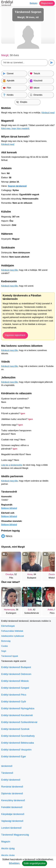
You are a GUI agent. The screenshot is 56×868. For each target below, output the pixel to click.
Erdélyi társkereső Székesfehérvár (19, 722)
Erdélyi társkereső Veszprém (16, 750)
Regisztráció (47, 3)
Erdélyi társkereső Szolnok (15, 729)
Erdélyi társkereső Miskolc (15, 681)
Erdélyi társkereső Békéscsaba (18, 743)
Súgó (4, 651)
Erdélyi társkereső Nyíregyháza (18, 708)
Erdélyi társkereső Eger (14, 757)
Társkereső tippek (10, 656)
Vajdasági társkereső (12, 821)
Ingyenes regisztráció (15, 335)
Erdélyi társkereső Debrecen (16, 674)
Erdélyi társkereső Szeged (15, 688)
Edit (30, 610)
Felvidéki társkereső (12, 807)
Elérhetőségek (8, 626)
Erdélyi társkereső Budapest (16, 667)
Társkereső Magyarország (15, 835)
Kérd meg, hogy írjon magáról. (15, 128)
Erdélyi (7, 4)
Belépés (33, 3)
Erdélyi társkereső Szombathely (18, 736)
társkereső (7, 766)
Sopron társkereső (17, 186)
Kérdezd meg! (48, 113)
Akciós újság (8, 848)
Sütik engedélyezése (35, 863)
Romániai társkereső (12, 787)
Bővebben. (15, 863)
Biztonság (6, 641)
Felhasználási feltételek (12, 631)
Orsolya (9, 574)
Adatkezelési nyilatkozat (13, 636)
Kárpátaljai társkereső (13, 814)
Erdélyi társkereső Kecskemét (17, 715)
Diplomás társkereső (12, 794)
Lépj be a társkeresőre (12, 465)
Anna (30, 574)
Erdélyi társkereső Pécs (14, 695)
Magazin (6, 842)
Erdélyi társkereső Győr (14, 702)
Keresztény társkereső (13, 800)
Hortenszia (9, 610)
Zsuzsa (52, 574)
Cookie (5, 646)
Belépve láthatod (9, 508)
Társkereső (7, 773)
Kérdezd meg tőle (9, 270)
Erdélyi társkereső (11, 780)
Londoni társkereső (11, 828)
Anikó (50, 610)
